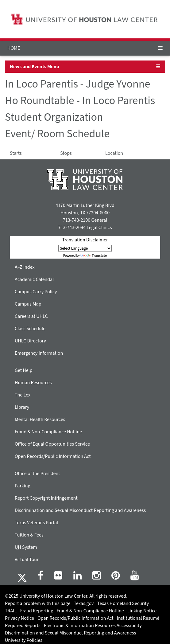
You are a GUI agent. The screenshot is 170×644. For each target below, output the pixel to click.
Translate (94, 256)
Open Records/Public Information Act (53, 456)
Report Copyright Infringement (46, 498)
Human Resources (33, 383)
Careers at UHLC (31, 316)
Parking (23, 486)
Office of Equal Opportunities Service (52, 444)
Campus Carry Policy (36, 292)
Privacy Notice (19, 618)
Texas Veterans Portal (36, 523)
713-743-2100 (77, 220)
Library (22, 407)
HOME (14, 48)
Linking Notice (142, 611)
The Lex (23, 395)
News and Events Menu (35, 67)
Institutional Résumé (138, 618)
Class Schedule (30, 329)
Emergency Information (39, 353)
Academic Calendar (35, 279)
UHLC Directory (30, 341)
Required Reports (23, 626)
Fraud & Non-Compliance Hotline (48, 432)
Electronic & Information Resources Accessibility (93, 626)
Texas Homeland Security (123, 603)
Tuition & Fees (29, 535)
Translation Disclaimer (85, 240)
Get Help (24, 370)
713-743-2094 (72, 228)
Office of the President (37, 474)
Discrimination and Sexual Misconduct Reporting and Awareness (80, 510)
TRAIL (11, 611)
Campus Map (28, 304)
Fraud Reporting (37, 611)
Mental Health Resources (40, 420)
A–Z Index (25, 267)
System (26, 547)
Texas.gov (84, 603)
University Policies (24, 640)
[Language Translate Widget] (85, 248)
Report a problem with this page (38, 603)
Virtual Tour (27, 560)
